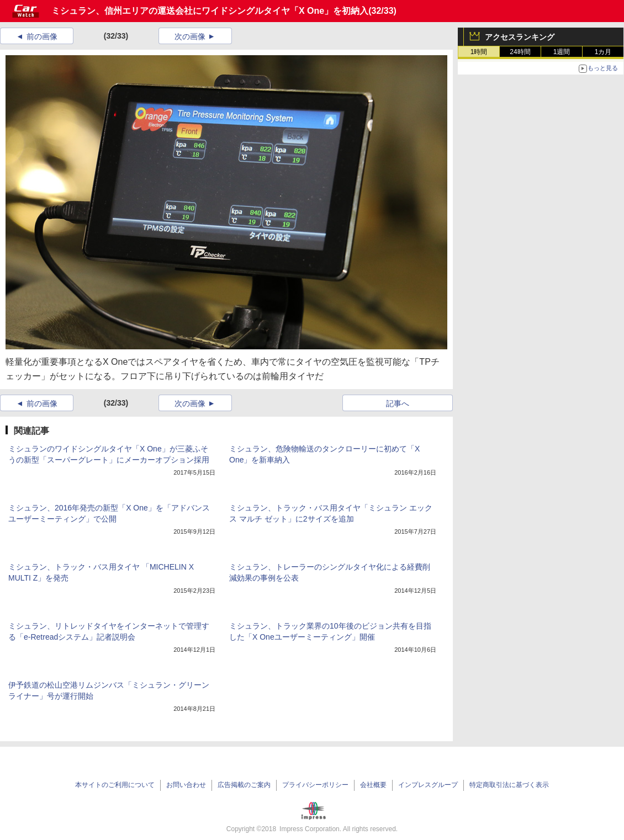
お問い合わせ (186, 785)
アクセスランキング (520, 37)
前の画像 (42, 36)
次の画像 (190, 36)
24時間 (520, 52)
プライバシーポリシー (315, 785)
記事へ (398, 403)
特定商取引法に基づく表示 (509, 785)
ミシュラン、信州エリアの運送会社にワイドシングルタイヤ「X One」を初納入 (210, 11)
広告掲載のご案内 (244, 785)
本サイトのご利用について (115, 785)
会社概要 (373, 785)
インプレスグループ (428, 785)
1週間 (562, 52)
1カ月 (603, 52)
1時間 (479, 52)
